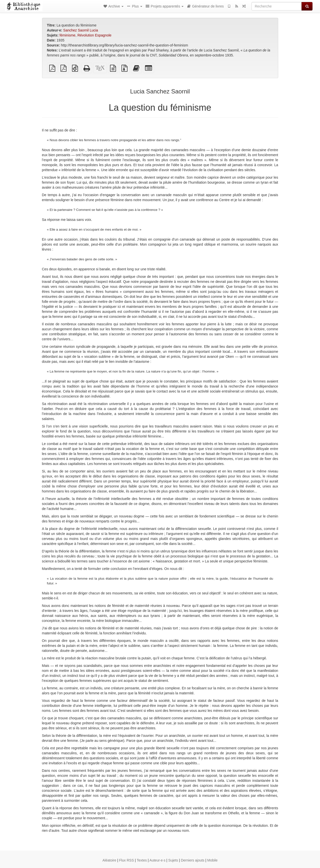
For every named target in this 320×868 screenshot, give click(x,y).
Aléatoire (109, 860)
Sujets (173, 860)
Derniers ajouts (192, 860)
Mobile (212, 860)
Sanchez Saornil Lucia (81, 30)
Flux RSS (126, 860)
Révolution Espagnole (94, 35)
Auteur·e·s (157, 860)
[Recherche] (277, 6)
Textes (142, 860)
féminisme (67, 35)
